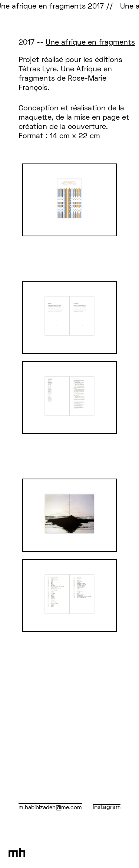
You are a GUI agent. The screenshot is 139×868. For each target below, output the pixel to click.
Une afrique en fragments (90, 43)
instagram (107, 807)
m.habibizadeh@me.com (50, 808)
